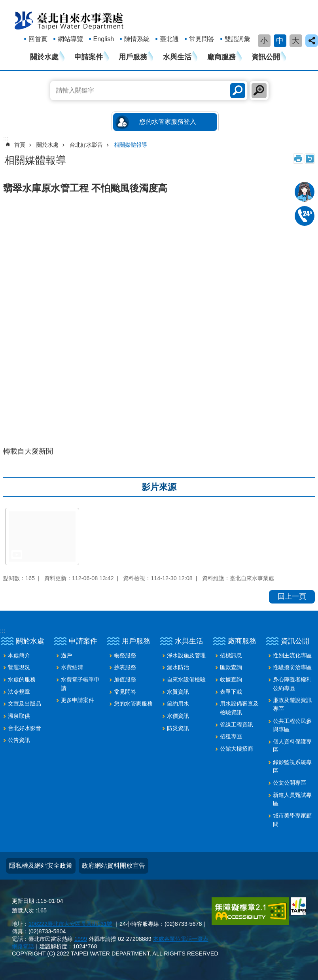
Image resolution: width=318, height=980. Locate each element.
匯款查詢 (231, 667)
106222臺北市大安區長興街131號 (70, 924)
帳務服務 (125, 655)
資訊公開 (266, 57)
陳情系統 (137, 39)
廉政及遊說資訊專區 (292, 704)
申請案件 (89, 57)
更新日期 (23, 901)
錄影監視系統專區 (292, 766)
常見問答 (202, 39)
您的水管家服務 (133, 704)
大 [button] (296, 41)
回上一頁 (292, 596)
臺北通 (169, 39)
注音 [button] (310, 159)
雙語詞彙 (237, 39)
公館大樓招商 (237, 749)
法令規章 (19, 692)
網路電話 (23, 946)
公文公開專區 (290, 783)
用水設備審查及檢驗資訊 (239, 708)
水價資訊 (178, 716)
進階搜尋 (259, 91)
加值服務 (125, 679)
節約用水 (178, 704)
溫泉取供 (19, 716)
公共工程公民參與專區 (292, 725)
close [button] (312, 41)
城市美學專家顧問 (292, 820)
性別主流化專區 (292, 655)
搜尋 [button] (238, 91)
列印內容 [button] (298, 159)
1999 (81, 939)
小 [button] (264, 41)
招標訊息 (231, 655)
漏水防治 (178, 667)
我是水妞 (305, 192)
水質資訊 (178, 692)
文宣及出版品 (25, 704)
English (104, 39)
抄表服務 (125, 667)
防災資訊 (178, 728)
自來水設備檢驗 (186, 679)
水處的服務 (22, 679)
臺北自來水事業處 (69, 20)
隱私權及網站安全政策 (41, 866)
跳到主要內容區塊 (4, 4)
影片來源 (159, 487)
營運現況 (19, 667)
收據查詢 (231, 679)
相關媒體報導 (131, 145)
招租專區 (231, 736)
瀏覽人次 (23, 910)
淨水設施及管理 (186, 655)
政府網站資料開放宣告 (114, 866)
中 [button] (280, 41)
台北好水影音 (86, 145)
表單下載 (231, 692)
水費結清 (72, 667)
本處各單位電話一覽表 (181, 939)
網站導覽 (70, 39)
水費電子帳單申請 (80, 684)
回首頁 (38, 39)
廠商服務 (221, 57)
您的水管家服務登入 (168, 122)
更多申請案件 (78, 700)
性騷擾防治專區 (292, 667)
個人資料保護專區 (292, 746)
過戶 (66, 655)
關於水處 (44, 57)
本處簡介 (19, 655)
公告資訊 (19, 740)
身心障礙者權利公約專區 (292, 684)
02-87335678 (305, 216)
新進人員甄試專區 (292, 799)
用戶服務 (133, 57)
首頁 (20, 145)
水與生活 (177, 57)
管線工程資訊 (237, 725)
